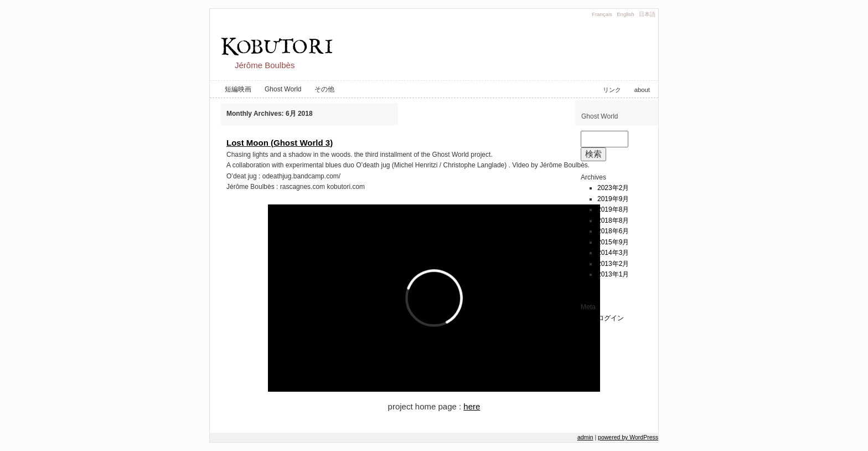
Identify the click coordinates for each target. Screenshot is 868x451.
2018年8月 (613, 221)
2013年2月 (613, 264)
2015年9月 (613, 242)
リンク (612, 90)
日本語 (647, 14)
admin (585, 437)
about (642, 90)
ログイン (611, 318)
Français (602, 14)
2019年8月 (613, 209)
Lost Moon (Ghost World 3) (280, 143)
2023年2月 (613, 188)
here (472, 406)
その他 (324, 89)
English (625, 14)
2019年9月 (613, 199)
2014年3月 (613, 253)
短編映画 (238, 89)
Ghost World (283, 89)
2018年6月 (613, 231)
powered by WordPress (628, 437)
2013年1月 (613, 274)
